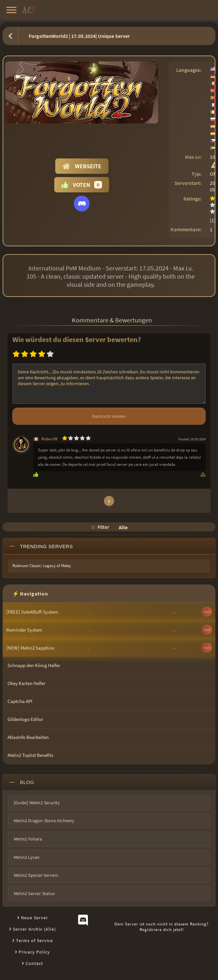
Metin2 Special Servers (36, 875)
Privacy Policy (34, 952)
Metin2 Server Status (34, 893)
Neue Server (34, 918)
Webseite (82, 166)
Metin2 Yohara (28, 839)
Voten (82, 185)
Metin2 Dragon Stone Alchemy (44, 821)
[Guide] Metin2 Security (37, 803)
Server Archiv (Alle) (34, 929)
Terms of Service (34, 940)
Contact (34, 963)
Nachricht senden (109, 416)
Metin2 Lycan (27, 857)
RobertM (50, 439)
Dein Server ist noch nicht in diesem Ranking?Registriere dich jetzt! (162, 927)
